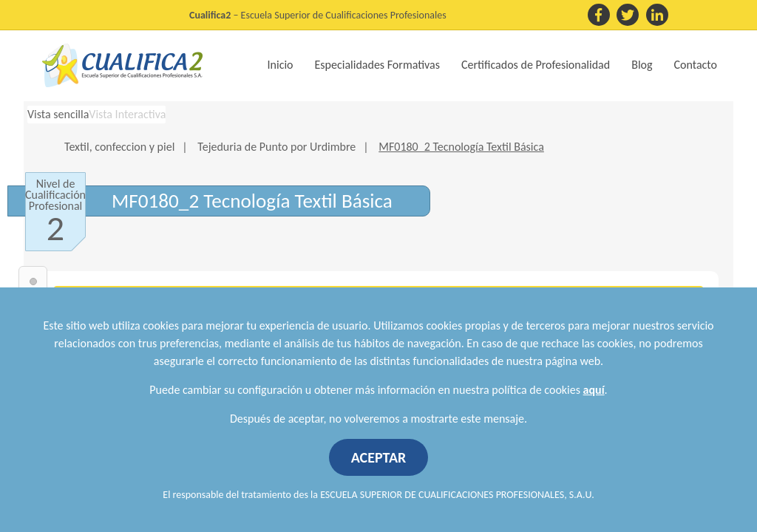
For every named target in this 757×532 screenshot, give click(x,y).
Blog (642, 65)
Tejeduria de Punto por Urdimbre (276, 147)
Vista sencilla (58, 114)
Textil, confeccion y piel (119, 147)
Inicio (281, 65)
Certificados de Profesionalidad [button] (536, 65)
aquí (594, 390)
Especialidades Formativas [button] (377, 65)
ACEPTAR (379, 457)
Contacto (696, 65)
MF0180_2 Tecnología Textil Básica (461, 147)
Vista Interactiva (127, 114)
